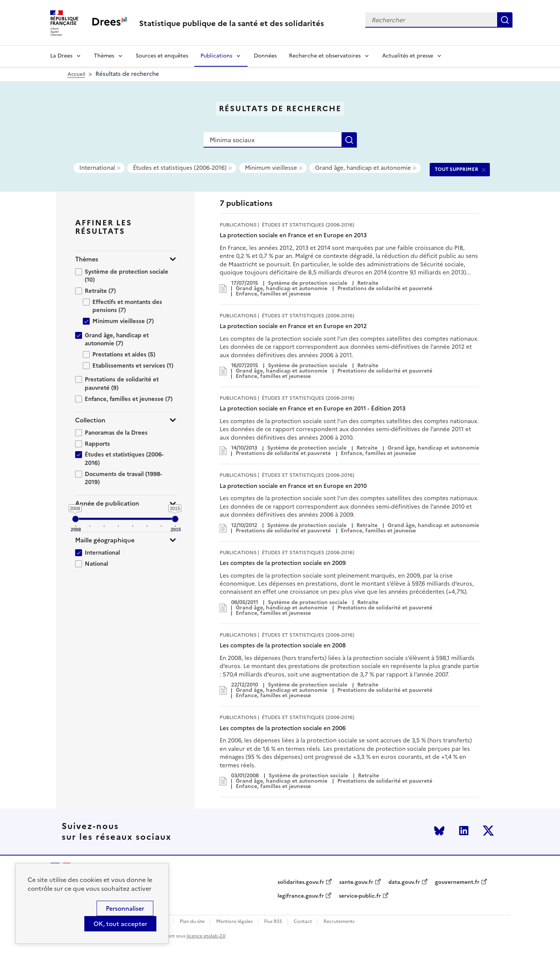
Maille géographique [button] (105, 540)
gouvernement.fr (457, 882)
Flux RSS (273, 922)
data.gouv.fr (404, 882)
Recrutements (339, 922)
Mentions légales (234, 922)
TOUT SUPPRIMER (457, 169)
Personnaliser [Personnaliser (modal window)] (125, 908)
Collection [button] (90, 420)
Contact (303, 922)
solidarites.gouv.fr (301, 882)
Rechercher (505, 20)
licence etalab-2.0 (206, 936)
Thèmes (104, 56)
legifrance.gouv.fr (301, 896)
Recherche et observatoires (325, 56)
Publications (216, 56)
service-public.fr (360, 896)
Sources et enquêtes (162, 56)
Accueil (76, 74)
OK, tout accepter (120, 924)
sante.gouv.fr (356, 882)
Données (265, 56)
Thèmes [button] (87, 259)
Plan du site (192, 922)
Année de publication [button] (107, 503)
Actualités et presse (408, 56)
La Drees (61, 56)
